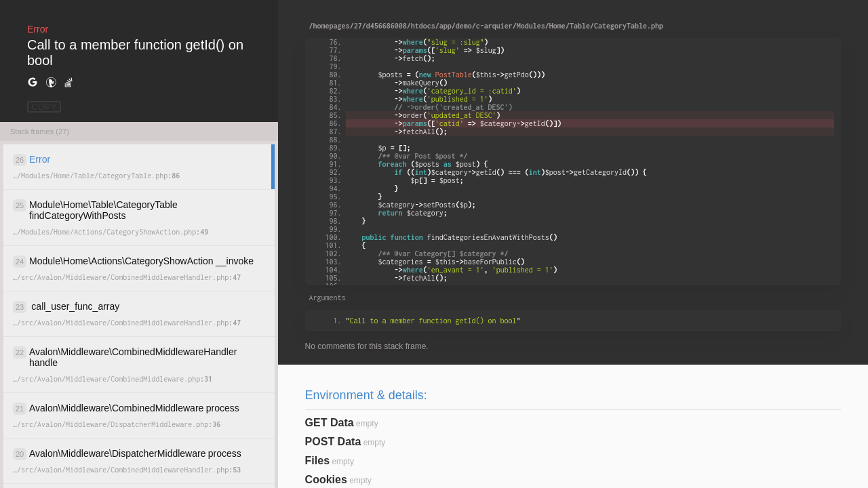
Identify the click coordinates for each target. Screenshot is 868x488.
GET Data (330, 423)
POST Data (333, 442)
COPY (44, 107)
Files (317, 461)
